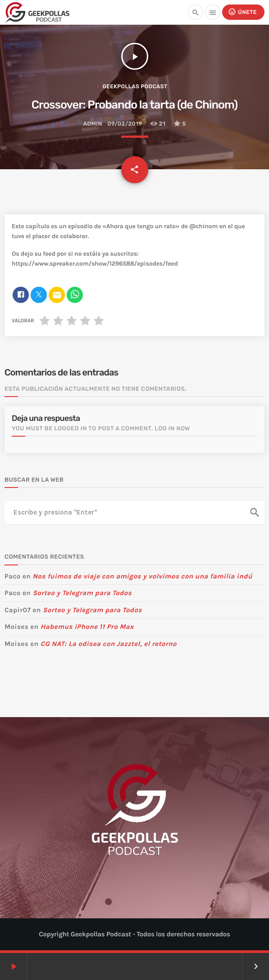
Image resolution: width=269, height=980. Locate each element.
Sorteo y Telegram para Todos (82, 593)
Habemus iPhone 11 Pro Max (87, 627)
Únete (242, 12)
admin (92, 124)
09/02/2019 (125, 124)
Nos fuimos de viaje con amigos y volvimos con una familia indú (142, 576)
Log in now (172, 429)
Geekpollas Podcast (135, 86)
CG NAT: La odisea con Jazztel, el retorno (109, 644)
